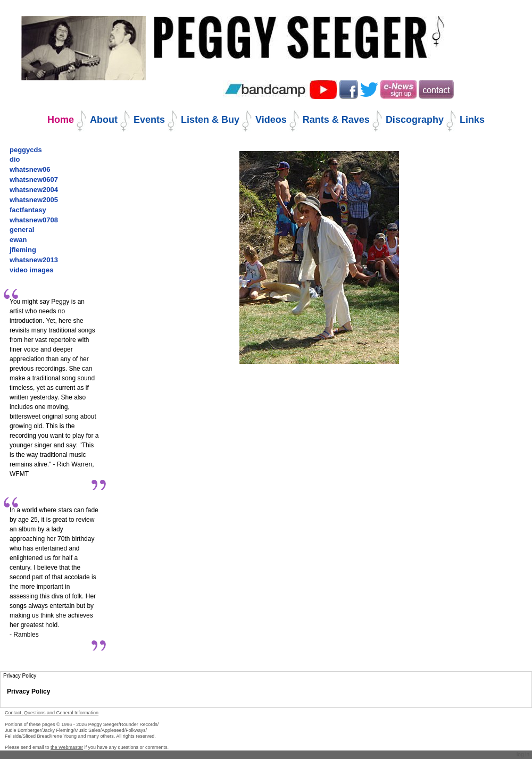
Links (472, 120)
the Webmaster (67, 747)
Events (149, 120)
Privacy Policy (28, 691)
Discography (415, 120)
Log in (523, 754)
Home (61, 120)
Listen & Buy (210, 120)
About (104, 120)
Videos (271, 120)
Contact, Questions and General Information (52, 713)
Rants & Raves (336, 120)
